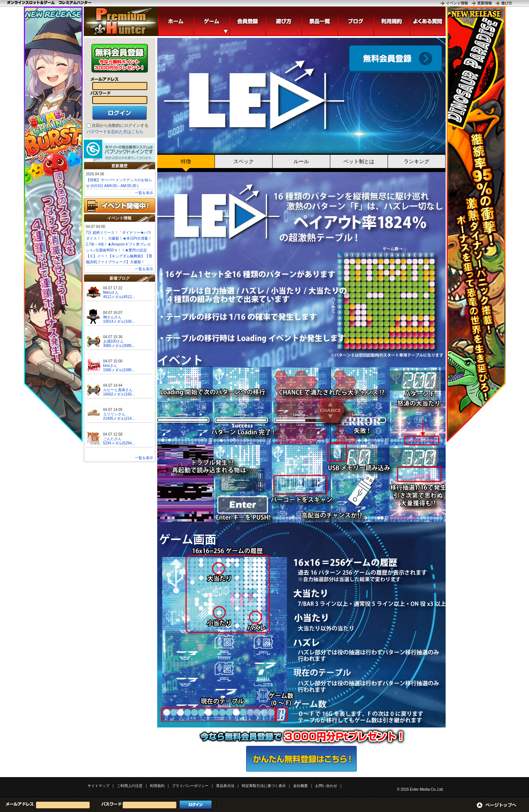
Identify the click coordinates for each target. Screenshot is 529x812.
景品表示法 (225, 786)
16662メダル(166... (119, 394)
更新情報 (485, 3)
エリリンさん (114, 414)
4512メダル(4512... (119, 297)
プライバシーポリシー (190, 786)
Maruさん (111, 292)
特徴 (186, 161)
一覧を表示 (144, 193)
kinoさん (110, 366)
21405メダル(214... (119, 418)
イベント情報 (457, 3)
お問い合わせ (326, 786)
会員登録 (395, 59)
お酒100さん (114, 341)
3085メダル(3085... (119, 346)
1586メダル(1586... (119, 370)
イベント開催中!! (120, 205)
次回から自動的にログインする (120, 125)
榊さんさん (112, 317)
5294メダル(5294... (119, 443)
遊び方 (507, 3)
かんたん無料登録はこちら (301, 759)
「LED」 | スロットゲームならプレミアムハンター (121, 21)
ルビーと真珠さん (118, 390)
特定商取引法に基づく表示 (264, 786)
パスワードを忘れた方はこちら (115, 132)
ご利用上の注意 (130, 786)
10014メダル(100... (119, 321)
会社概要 (301, 786)
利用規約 (157, 786)
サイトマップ (98, 786)
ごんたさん (112, 439)
